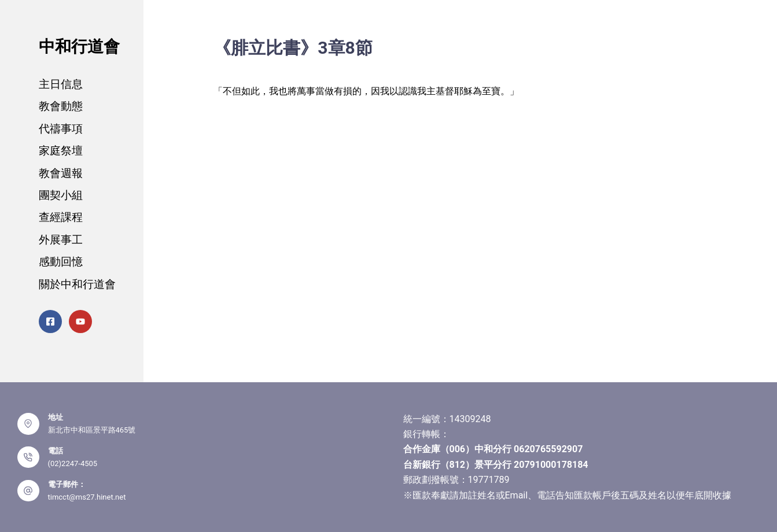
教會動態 (61, 106)
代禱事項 (61, 129)
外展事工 (61, 240)
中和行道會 (79, 47)
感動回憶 (61, 262)
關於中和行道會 (77, 284)
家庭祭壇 (61, 151)
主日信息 (61, 84)
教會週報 (61, 173)
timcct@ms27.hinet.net (87, 497)
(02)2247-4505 (73, 463)
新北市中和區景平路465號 (92, 430)
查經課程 (61, 217)
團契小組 (61, 195)
